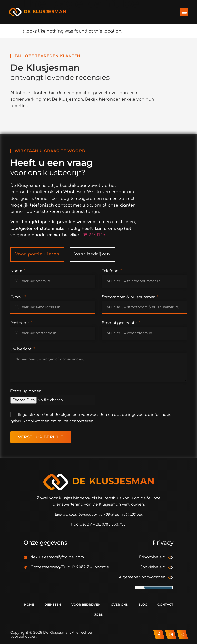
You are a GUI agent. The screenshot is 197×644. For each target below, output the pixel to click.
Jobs (99, 614)
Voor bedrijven (86, 604)
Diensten (53, 604)
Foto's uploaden (26, 391)
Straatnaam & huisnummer (129, 297)
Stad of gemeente (120, 323)
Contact (165, 604)
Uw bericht (21, 349)
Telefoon (111, 271)
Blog (143, 604)
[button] (184, 12)
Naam (17, 271)
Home (29, 604)
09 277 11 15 (94, 235)
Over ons (119, 604)
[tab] (37, 254)
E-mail (17, 297)
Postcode (20, 323)
